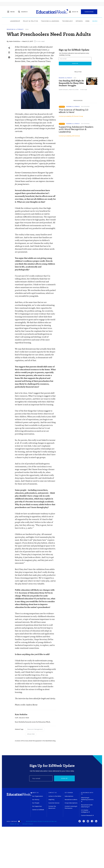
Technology (61, 21)
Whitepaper (85, 107)
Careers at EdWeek (38, 810)
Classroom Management (35, 729)
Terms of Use (14, 824)
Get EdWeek (69, 793)
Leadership (9, 21)
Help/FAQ (51, 800)
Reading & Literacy (15, 29)
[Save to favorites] (9, 53)
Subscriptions (69, 796)
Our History (36, 800)
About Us (35, 793)
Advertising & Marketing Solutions (87, 799)
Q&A (27, 29)
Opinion (73, 21)
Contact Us (52, 793)
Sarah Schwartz (64, 90)
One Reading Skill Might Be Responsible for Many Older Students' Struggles (71, 83)
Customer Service (54, 803)
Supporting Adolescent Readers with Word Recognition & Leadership (76, 129)
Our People (36, 803)
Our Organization (38, 796)
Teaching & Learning (44, 21)
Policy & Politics (25, 21)
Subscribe (89, 12)
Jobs (81, 21)
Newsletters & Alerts (71, 800)
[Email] (41, 778)
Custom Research (87, 815)
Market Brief (93, 21)
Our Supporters (37, 806)
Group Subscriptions (71, 803)
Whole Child (31, 734)
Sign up (64, 778)
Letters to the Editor (55, 796)
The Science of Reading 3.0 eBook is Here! (74, 111)
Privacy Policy (28, 824)
